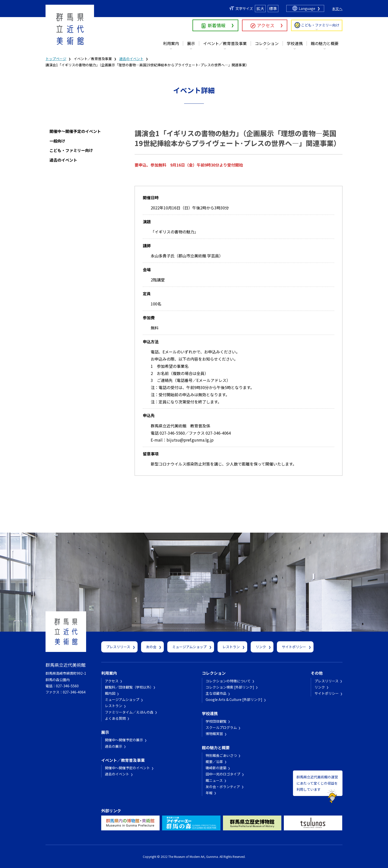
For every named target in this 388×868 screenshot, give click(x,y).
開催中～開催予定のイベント (75, 131)
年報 (209, 793)
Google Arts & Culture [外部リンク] (234, 699)
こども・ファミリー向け (320, 25)
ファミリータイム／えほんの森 (129, 712)
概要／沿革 (214, 762)
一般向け (57, 141)
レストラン (231, 647)
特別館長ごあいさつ (221, 755)
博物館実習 (214, 734)
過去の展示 (114, 746)
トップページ (56, 59)
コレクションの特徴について (228, 681)
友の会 (151, 647)
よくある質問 (115, 718)
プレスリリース (118, 647)
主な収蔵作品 (216, 693)
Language (307, 8)
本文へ (337, 9)
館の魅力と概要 (325, 43)
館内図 (110, 693)
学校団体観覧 (216, 721)
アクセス (266, 25)
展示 (191, 43)
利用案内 (171, 43)
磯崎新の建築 (216, 768)
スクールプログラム (221, 727)
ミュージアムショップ (189, 647)
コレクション (267, 43)
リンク (261, 647)
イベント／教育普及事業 (225, 43)
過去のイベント (131, 59)
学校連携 (295, 43)
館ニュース (214, 780)
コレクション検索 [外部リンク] (230, 687)
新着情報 (217, 25)
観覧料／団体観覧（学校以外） (128, 687)
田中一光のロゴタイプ (223, 774)
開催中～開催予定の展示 (124, 740)
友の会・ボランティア (223, 787)
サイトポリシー (294, 647)
